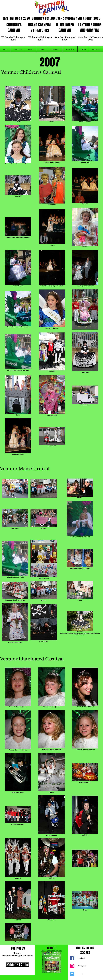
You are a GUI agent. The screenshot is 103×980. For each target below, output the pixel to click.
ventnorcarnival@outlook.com (17, 956)
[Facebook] (72, 958)
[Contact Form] (17, 965)
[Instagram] (72, 966)
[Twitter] (72, 974)
